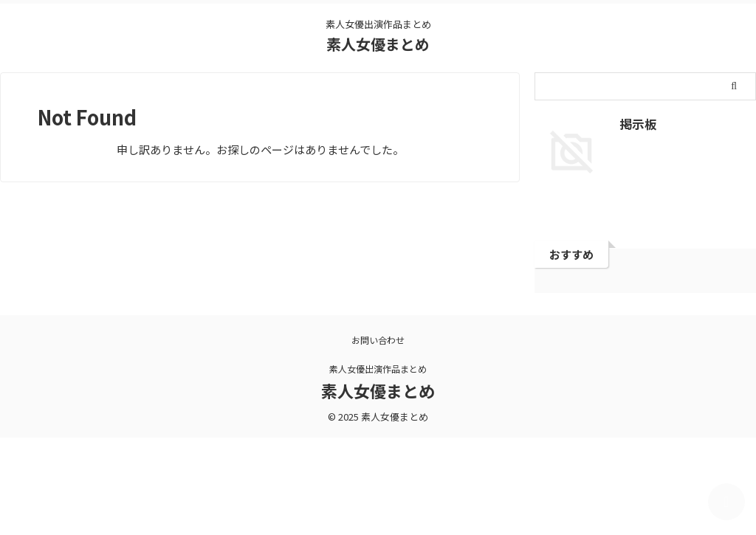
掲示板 (635, 123)
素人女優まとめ (378, 44)
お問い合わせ (378, 340)
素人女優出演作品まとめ (378, 369)
